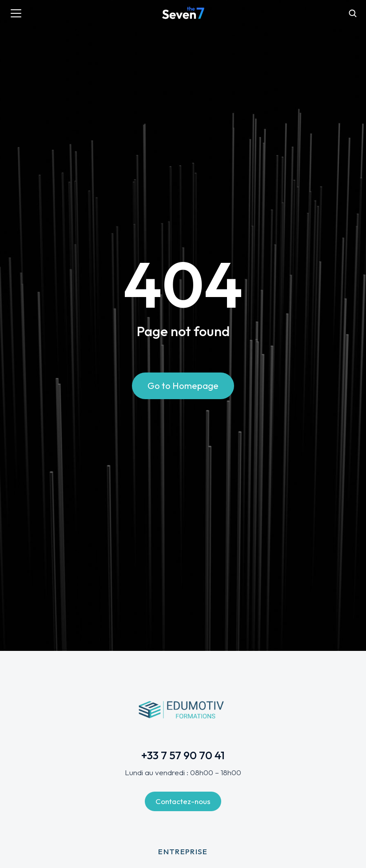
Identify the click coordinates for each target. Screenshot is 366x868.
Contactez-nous (183, 801)
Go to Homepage (183, 386)
